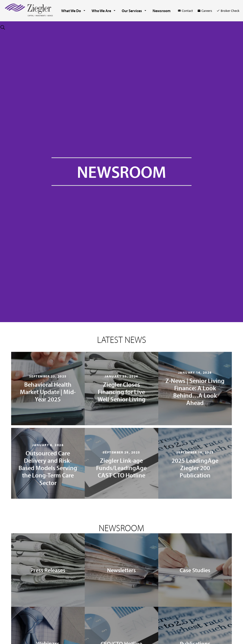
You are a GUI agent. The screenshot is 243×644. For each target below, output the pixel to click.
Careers (205, 11)
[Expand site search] (3, 27)
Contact (185, 11)
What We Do (71, 11)
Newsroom (162, 11)
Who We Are (101, 11)
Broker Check (228, 11)
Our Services (132, 11)
